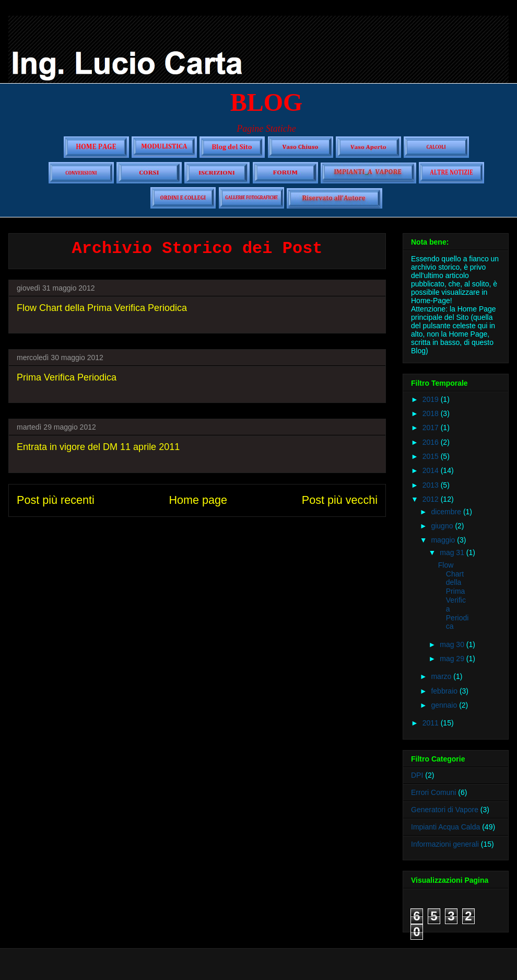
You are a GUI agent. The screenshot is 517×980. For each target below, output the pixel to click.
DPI (417, 775)
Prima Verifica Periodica (67, 377)
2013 (432, 485)
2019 (432, 399)
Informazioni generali (445, 844)
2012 (432, 499)
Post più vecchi (340, 500)
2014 (432, 470)
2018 (432, 413)
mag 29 (453, 659)
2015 (432, 456)
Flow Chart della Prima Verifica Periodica (102, 308)
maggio (444, 540)
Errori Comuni (433, 792)
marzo (442, 676)
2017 (432, 428)
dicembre (447, 512)
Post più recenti (56, 500)
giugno (443, 526)
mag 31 (453, 552)
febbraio (445, 691)
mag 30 (453, 644)
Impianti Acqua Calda (445, 827)
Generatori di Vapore (445, 810)
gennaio (445, 705)
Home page (198, 500)
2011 (432, 723)
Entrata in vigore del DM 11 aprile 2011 (98, 447)
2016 (432, 442)
